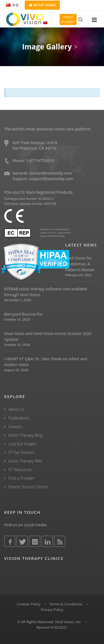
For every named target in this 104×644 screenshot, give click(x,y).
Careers (15, 427)
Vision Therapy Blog (25, 435)
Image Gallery (47, 47)
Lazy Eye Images (22, 444)
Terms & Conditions (66, 604)
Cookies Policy (29, 604)
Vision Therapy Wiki (25, 461)
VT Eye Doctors (21, 452)
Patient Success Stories (28, 487)
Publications (19, 418)
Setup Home (42, 5)
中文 (12, 5)
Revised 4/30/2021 (52, 627)
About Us (16, 409)
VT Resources (20, 470)
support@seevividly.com (51, 179)
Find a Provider (21, 478)
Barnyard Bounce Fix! (23, 314)
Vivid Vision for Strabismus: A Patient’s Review (80, 264)
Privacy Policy (52, 610)
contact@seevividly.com (50, 173)
